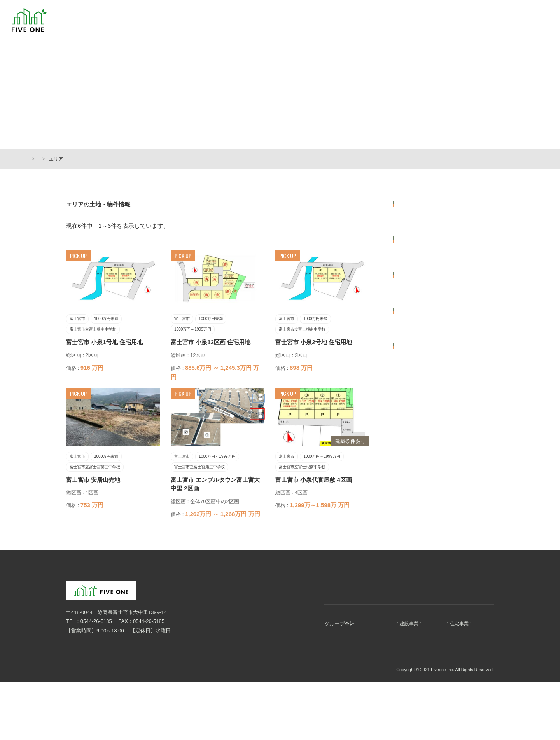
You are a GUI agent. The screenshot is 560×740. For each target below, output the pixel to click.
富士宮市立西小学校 (421, 405)
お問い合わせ (437, 20)
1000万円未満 (414, 276)
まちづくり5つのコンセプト (263, 20)
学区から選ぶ (415, 331)
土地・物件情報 (332, 20)
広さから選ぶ (415, 442)
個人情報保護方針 (82, 693)
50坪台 (406, 459)
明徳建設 (362, 647)
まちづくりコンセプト (301, 608)
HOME (35, 159)
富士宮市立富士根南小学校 (429, 386)
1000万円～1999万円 (422, 295)
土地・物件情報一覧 (73, 159)
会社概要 (379, 20)
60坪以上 (409, 478)
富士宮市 (408, 221)
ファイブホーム (438, 647)
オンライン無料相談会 (513, 20)
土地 (403, 533)
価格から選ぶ (415, 258)
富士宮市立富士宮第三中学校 (431, 349)
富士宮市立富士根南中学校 (429, 368)
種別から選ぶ (415, 515)
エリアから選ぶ (417, 204)
